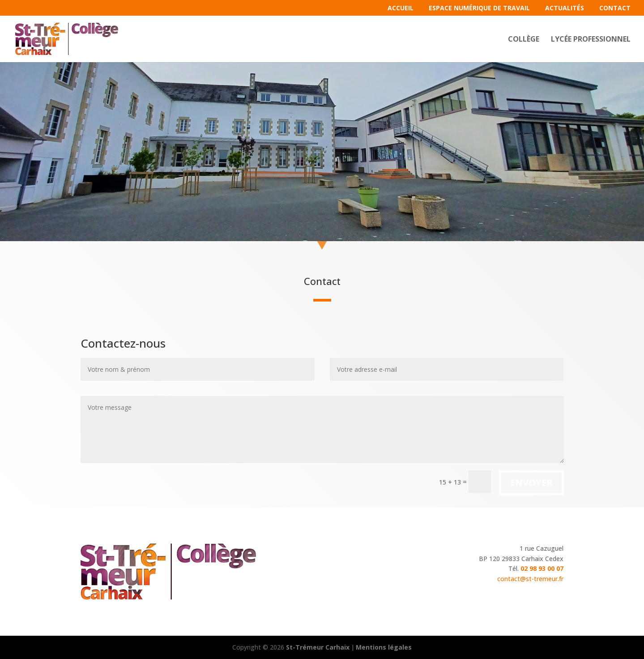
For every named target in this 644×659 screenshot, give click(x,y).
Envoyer (531, 483)
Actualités (565, 9)
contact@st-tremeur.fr (530, 579)
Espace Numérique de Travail (479, 9)
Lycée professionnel (591, 40)
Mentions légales (384, 647)
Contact (615, 9)
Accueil (401, 9)
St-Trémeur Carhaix (318, 647)
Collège (524, 40)
